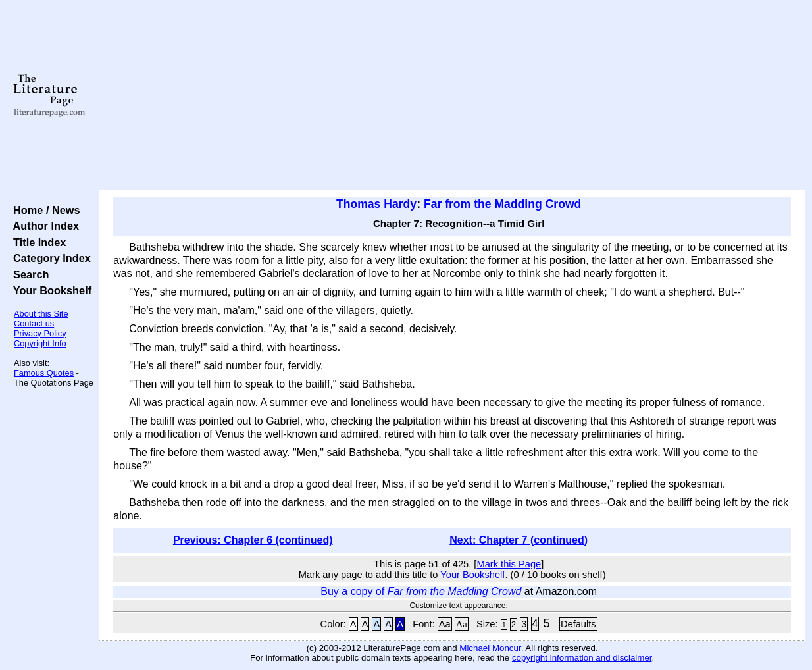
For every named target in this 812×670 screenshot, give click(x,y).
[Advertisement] (452, 95)
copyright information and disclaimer (582, 658)
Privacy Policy (40, 333)
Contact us (34, 323)
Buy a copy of (421, 591)
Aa (445, 624)
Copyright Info (40, 343)
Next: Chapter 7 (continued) (519, 540)
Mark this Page (509, 564)
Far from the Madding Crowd (502, 204)
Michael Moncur (490, 648)
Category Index (49, 258)
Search (28, 274)
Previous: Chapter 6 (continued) (253, 540)
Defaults (578, 624)
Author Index (43, 226)
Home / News (44, 210)
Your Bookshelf (49, 290)
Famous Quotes (44, 373)
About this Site (41, 314)
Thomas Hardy (376, 204)
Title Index (37, 242)
